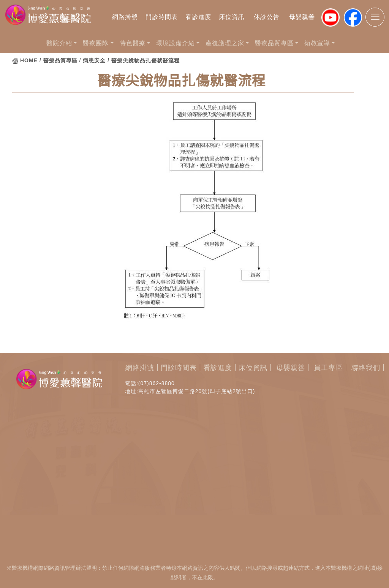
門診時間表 (162, 17)
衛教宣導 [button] (317, 43)
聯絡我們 (366, 368)
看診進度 (198, 17)
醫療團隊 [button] (96, 43)
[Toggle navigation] (375, 17)
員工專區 (328, 368)
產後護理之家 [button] (225, 43)
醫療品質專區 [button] (274, 43)
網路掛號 (125, 17)
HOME (29, 60)
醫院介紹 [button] (59, 43)
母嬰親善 (302, 17)
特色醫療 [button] (133, 43)
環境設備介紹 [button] (176, 43)
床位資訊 (232, 17)
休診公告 (267, 17)
